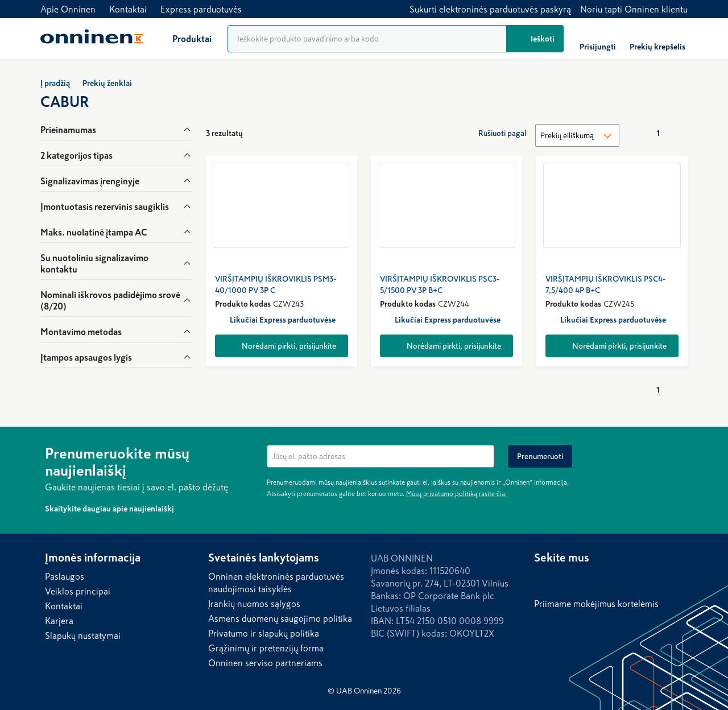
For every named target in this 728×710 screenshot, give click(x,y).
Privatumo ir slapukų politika (264, 633)
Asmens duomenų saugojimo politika (280, 618)
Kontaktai (128, 9)
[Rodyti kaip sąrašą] (435, 133)
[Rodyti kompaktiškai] (458, 133)
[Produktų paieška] (367, 39)
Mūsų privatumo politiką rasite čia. (456, 494)
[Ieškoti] (535, 39)
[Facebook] (566, 579)
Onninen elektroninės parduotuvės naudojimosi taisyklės (276, 583)
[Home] (92, 39)
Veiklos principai (78, 591)
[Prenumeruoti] (540, 456)
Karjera (59, 621)
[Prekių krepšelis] (657, 39)
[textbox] (380, 456)
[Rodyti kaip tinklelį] (412, 133)
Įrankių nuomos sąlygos (254, 604)
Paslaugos (65, 576)
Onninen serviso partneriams (265, 663)
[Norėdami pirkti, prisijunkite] (282, 346)
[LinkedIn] (543, 579)
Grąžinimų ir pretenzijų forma (266, 648)
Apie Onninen (68, 9)
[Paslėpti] (676, 452)
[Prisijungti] (598, 39)
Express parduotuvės (201, 9)
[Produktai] (183, 39)
